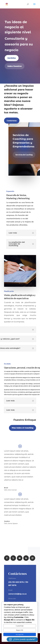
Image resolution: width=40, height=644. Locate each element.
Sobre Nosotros (15, 66)
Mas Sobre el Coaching (23, 428)
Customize (20, 626)
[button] (22, 639)
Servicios (12, 58)
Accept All (20, 634)
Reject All (20, 630)
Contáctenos (12, 121)
